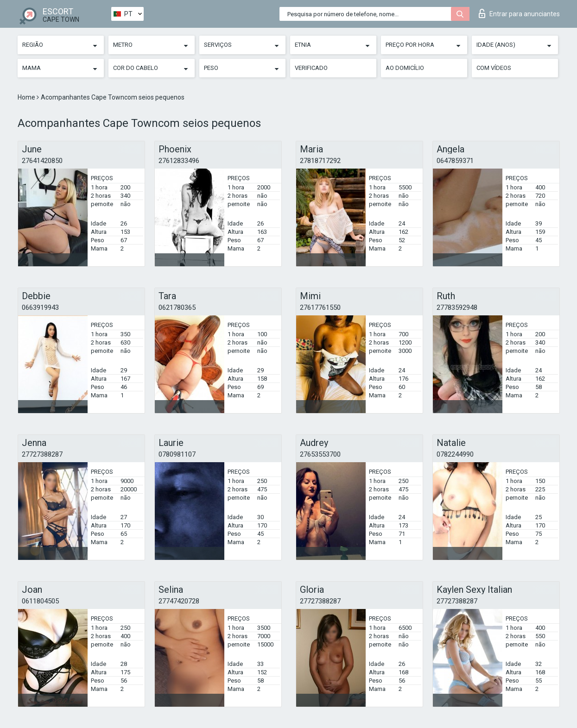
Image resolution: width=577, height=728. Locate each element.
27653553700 (320, 454)
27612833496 (179, 161)
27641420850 (42, 161)
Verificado (311, 68)
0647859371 (455, 161)
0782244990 (455, 454)
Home (27, 97)
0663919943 (40, 308)
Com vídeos (494, 68)
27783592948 (457, 308)
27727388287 (42, 454)
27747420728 (179, 601)
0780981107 (177, 454)
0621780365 (177, 308)
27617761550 (320, 308)
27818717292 (320, 161)
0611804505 (40, 601)
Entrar (519, 13)
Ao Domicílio (405, 68)
